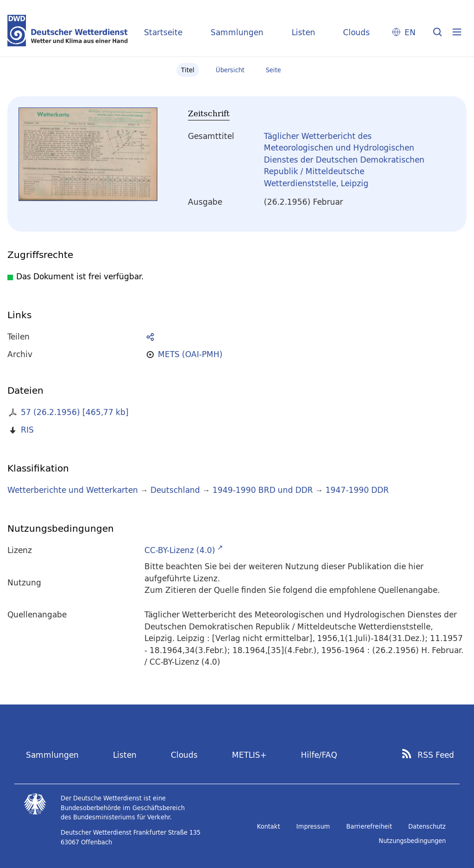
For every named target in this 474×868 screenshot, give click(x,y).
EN (410, 32)
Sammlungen (237, 32)
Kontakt (268, 826)
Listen (303, 32)
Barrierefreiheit (369, 826)
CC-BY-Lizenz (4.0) (180, 550)
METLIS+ (249, 755)
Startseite (163, 32)
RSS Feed (436, 755)
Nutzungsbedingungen (412, 841)
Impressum (313, 826)
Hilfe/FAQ (319, 755)
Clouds (356, 32)
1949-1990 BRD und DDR (263, 490)
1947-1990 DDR (357, 490)
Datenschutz (427, 826)
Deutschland (175, 490)
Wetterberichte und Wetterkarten (73, 490)
